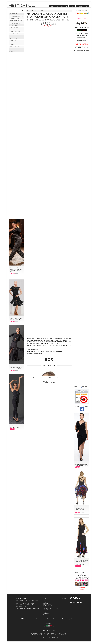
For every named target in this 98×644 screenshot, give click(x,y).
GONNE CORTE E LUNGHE (14, 28)
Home (52, 6)
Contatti (72, 6)
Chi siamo (45, 607)
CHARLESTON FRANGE (16, 21)
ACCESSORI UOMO (15, 47)
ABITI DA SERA (13, 51)
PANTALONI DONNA (15, 31)
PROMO (12, 49)
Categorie (45, 602)
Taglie (87, 6)
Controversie (46, 613)
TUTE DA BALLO (14, 34)
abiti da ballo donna (61, 378)
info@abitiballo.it (65, 635)
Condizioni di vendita (48, 606)
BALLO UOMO (13, 38)
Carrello (64, 6)
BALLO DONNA (30, 11)
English (48, 631)
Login (57, 6)
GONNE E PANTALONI (15, 25)
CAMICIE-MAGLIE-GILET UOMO (16, 44)
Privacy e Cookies (47, 604)
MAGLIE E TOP (13, 36)
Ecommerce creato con (49, 637)
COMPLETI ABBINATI (15, 18)
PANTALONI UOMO (15, 41)
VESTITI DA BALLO (22, 6)
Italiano (53, 631)
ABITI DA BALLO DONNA (40, 11)
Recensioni (80, 6)
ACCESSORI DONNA (15, 23)
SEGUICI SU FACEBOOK (82, 407)
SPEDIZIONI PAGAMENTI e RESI (51, 608)
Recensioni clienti (47, 615)
